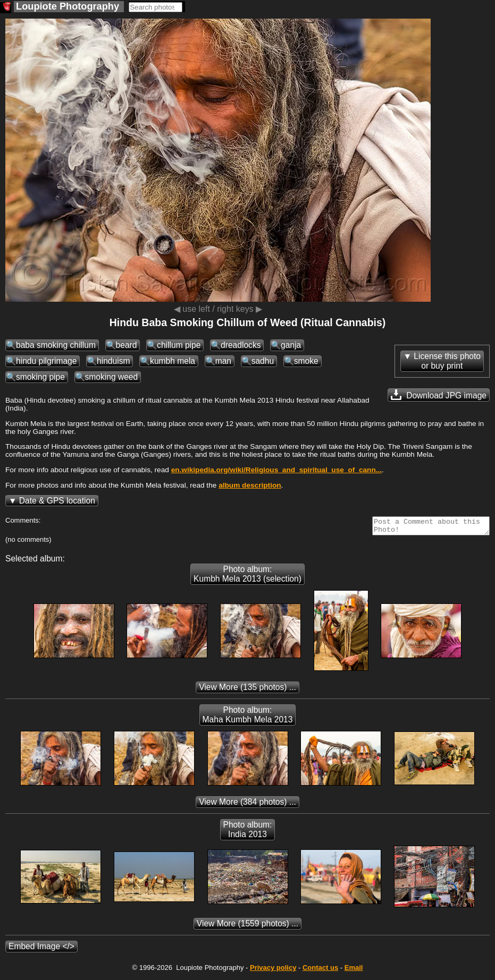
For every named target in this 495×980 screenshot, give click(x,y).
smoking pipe (40, 377)
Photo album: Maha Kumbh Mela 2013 (248, 718)
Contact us (320, 971)
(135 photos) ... (247, 690)
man (223, 361)
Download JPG (439, 395)
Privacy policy (273, 971)
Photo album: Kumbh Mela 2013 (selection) (247, 577)
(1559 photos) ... (247, 927)
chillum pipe (179, 345)
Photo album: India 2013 (248, 833)
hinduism (113, 361)
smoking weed (112, 377)
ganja (291, 345)
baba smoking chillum (56, 345)
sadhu (263, 361)
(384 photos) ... (247, 805)
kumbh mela (173, 361)
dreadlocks (241, 345)
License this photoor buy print (447, 361)
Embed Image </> (41, 949)
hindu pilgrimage (46, 361)
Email (354, 971)
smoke (306, 361)
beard (127, 345)
